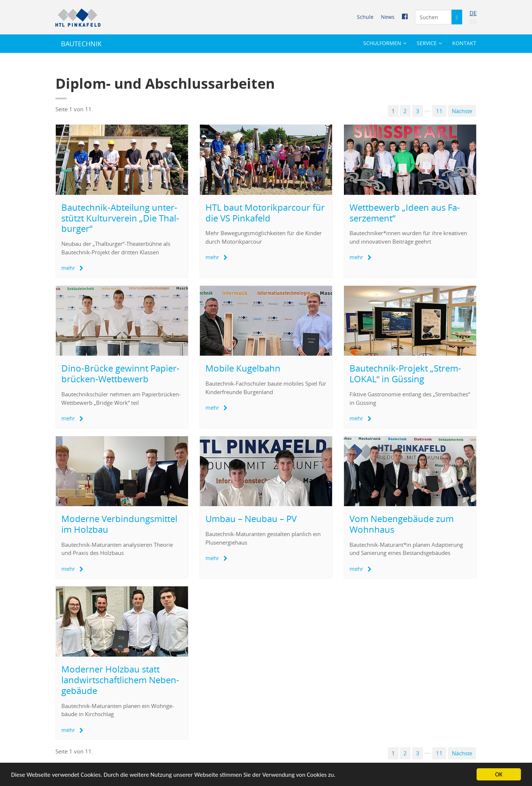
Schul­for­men (382, 43)
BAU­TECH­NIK (81, 44)
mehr (68, 268)
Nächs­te (462, 111)
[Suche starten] (457, 17)
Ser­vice (427, 43)
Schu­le (365, 17)
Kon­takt (464, 43)
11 (439, 111)
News (388, 17)
